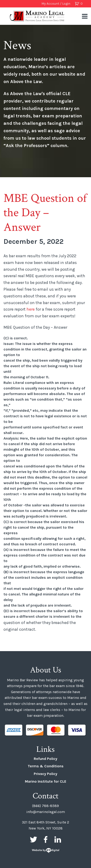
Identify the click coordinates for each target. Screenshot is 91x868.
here (31, 309)
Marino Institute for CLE (46, 781)
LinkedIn (58, 839)
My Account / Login (56, 4)
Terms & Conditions (46, 766)
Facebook (46, 839)
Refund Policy (45, 759)
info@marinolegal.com (46, 812)
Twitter (34, 839)
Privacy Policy (45, 774)
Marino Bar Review (37, 16)
